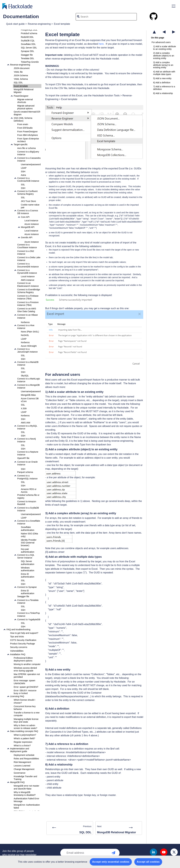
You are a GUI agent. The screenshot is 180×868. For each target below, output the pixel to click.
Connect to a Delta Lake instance (29, 259)
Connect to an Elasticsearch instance (28, 284)
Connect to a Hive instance (26, 327)
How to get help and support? (24, 633)
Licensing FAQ (17, 696)
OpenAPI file (23, 458)
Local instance (31, 221)
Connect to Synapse (27, 587)
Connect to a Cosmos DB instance (28, 212)
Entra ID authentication (28, 575)
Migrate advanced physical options (26, 107)
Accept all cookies (148, 862)
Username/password (31, 164)
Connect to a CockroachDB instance (28, 180)
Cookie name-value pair (30, 206)
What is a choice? (22, 746)
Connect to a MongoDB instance (28, 386)
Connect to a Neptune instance (28, 453)
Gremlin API (27, 237)
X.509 (24, 408)
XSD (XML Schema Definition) (23, 119)
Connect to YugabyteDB (29, 619)
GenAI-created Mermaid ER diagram (27, 113)
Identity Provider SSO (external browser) (29, 543)
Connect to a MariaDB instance (28, 363)
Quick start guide (15, 24)
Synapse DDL (28, 51)
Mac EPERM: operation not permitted (27, 676)
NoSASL (25, 335)
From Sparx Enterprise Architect (28, 140)
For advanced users (161, 42)
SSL (23, 185)
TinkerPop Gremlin (30, 62)
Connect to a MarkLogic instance (29, 380)
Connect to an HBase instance (27, 316)
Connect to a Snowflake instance (29, 522)
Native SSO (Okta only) (29, 535)
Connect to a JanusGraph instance (27, 350)
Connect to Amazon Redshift (27, 503)
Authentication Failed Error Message (26, 800)
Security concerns (19, 647)
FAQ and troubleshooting (18, 629)
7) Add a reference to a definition (164, 88)
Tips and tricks (17, 637)
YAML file (18, 72)
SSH (23, 172)
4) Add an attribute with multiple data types (164, 73)
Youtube (164, 852)
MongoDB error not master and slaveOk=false (26, 787)
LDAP (24, 168)
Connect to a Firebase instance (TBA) (28, 297)
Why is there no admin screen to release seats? (25, 727)
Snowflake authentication (28, 529)
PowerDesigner (21, 96)
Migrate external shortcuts (25, 101)
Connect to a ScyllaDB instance (28, 509)
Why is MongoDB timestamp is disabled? (25, 794)
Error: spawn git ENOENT (26, 687)
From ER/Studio (25, 128)
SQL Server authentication (28, 563)
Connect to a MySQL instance (27, 427)
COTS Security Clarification (23, 640)
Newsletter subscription (116, 853)
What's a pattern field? (24, 738)
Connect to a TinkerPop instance (28, 614)
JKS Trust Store (28, 201)
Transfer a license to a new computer (27, 714)
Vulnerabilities (17, 651)
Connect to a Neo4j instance (26, 440)
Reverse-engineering (39, 24)
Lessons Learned (22, 766)
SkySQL (25, 376)
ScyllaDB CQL (28, 41)
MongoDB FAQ (17, 782)
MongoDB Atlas (28, 395)
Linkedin (153, 852)
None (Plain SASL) (30, 332)
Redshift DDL (27, 37)
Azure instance (32, 224)
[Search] (111, 17)
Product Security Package (23, 644)
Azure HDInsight (29, 346)
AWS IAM (26, 423)
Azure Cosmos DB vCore (30, 400)
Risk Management (22, 762)
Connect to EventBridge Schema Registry (29, 291)
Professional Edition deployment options (23, 659)
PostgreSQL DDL (29, 30)
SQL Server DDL (29, 48)
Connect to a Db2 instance (26, 253)
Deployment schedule (24, 755)
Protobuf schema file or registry (28, 496)
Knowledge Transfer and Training (25, 778)
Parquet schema (25, 472)
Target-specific (21, 144)
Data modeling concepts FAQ (24, 731)
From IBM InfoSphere (28, 135)
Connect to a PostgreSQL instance (27, 477)
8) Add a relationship (163, 93)
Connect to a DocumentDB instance (28, 265)
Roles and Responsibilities (26, 759)
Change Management (24, 769)
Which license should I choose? (24, 701)
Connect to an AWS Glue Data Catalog (27, 310)
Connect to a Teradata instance (28, 602)
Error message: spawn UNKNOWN (24, 682)
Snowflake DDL (28, 44)
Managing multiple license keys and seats (26, 720)
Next (119, 829)
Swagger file (27, 55)
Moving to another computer (27, 664)
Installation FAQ (18, 654)
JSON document (22, 68)
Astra (23, 175)
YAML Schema (21, 79)
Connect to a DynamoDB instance (27, 272)
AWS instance (28, 280)
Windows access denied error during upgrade (25, 669)
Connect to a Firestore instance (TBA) (28, 304)
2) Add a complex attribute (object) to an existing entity (164, 56)
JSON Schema (21, 75)
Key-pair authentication (28, 550)
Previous (70, 829)
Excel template (62, 24)
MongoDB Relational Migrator (24, 91)
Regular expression (23, 742)
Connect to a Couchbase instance (27, 246)
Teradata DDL (28, 58)
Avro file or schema (26, 148)
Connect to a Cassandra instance (29, 159)
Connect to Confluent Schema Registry (27, 193)
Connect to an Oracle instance (27, 463)
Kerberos (25, 322)
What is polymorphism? (25, 735)
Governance (20, 773)
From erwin (23, 124)
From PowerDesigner (27, 132)
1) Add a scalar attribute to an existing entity (164, 48)
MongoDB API (28, 227)
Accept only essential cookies (111, 862)
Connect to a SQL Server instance (26, 556)
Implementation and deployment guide (20, 750)
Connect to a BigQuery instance (28, 153)
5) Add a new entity (162, 78)
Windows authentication (28, 569)
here (101, 44)
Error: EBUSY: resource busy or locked (25, 692)
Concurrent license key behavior (25, 708)
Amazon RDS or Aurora (29, 491)
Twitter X (174, 852)
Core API (25, 217)
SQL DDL (18, 83)
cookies (38, 862)
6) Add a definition (162, 83)
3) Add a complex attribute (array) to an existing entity (163, 65)
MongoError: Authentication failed (27, 806)
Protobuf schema (29, 33)
